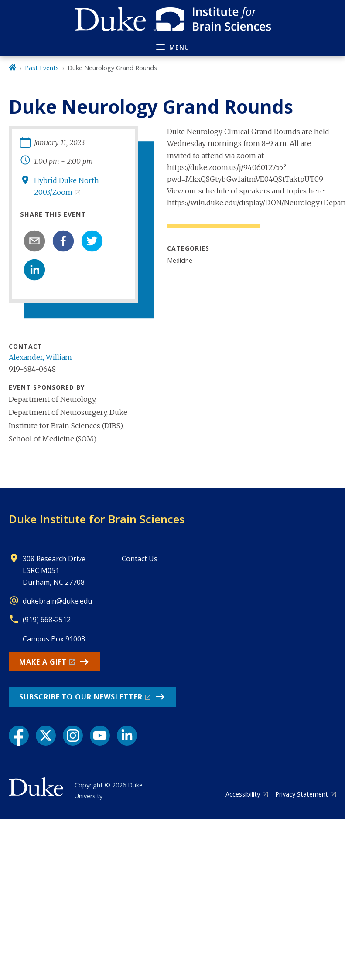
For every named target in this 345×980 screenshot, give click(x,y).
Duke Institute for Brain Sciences (97, 519)
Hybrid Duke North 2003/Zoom (67, 186)
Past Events (42, 68)
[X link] (46, 736)
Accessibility (243, 794)
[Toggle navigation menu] (172, 46)
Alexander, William (40, 357)
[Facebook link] (19, 736)
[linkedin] (34, 270)
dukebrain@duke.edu (57, 601)
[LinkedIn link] (127, 736)
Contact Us (140, 559)
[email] (34, 241)
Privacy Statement (302, 794)
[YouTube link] (100, 736)
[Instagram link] (73, 736)
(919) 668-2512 (47, 620)
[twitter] (92, 241)
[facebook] (63, 241)
